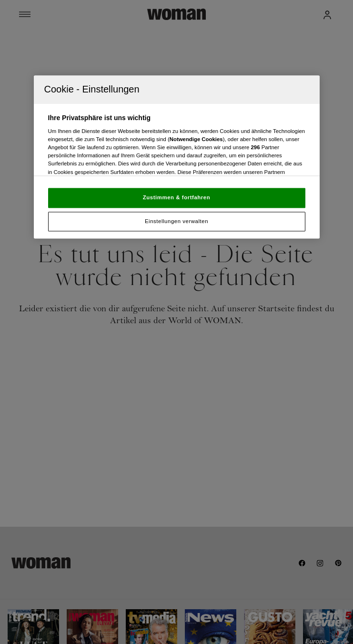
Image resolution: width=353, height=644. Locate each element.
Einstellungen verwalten (176, 221)
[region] (177, 157)
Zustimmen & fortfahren (176, 197)
